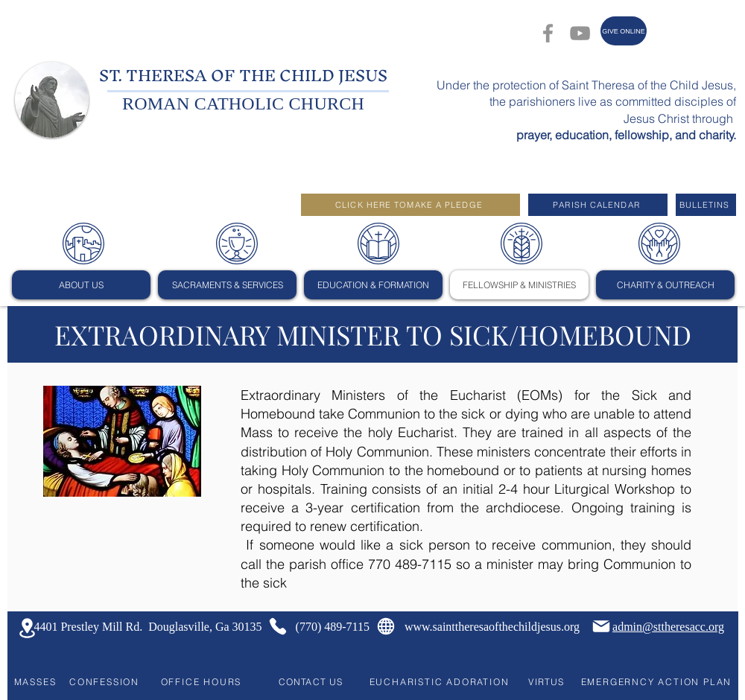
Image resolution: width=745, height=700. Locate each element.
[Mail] (601, 626)
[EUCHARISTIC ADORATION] (439, 681)
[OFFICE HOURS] (201, 681)
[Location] (27, 628)
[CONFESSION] (104, 681)
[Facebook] (548, 33)
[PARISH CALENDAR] (598, 205)
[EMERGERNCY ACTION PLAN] (656, 681)
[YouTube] (580, 33)
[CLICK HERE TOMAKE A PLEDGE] (410, 205)
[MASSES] (35, 681)
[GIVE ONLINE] (624, 31)
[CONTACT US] (312, 681)
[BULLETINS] (706, 205)
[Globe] (386, 626)
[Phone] (278, 626)
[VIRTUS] (548, 681)
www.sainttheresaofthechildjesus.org (492, 627)
